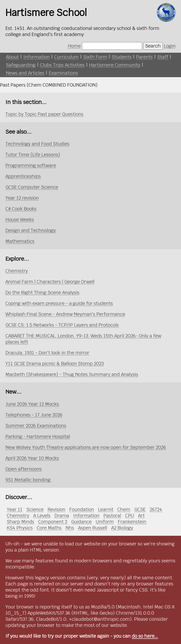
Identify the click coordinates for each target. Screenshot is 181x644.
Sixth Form (95, 57)
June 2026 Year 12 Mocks (32, 404)
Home (74, 46)
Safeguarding (21, 65)
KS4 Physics (20, 528)
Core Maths (49, 528)
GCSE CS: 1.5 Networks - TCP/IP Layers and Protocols (62, 325)
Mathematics (20, 241)
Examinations (63, 73)
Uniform (105, 522)
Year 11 (15, 509)
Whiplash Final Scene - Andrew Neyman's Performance (65, 314)
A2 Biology (122, 528)
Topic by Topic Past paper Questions (44, 114)
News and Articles (25, 73)
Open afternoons (24, 469)
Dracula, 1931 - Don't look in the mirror (47, 353)
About (12, 57)
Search (153, 46)
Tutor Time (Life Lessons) (33, 155)
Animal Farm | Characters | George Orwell (50, 282)
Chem (124, 509)
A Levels (42, 516)
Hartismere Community (115, 65)
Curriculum (66, 57)
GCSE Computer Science (32, 187)
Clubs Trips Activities (62, 65)
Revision (56, 509)
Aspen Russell (93, 528)
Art (141, 516)
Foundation (82, 509)
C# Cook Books (21, 209)
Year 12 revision (22, 198)
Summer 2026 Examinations (36, 426)
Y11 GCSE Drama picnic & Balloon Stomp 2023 (55, 364)
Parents (144, 57)
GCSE (140, 509)
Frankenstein (132, 522)
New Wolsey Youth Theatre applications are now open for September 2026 (86, 447)
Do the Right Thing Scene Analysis (42, 292)
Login (170, 46)
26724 (156, 509)
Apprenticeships (23, 176)
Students (122, 57)
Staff (163, 57)
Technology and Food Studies (37, 144)
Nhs (70, 528)
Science (35, 509)
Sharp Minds (21, 522)
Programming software (31, 165)
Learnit (106, 509)
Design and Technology (31, 230)
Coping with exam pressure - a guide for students (59, 303)
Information (37, 57)
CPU (130, 516)
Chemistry (17, 271)
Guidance (81, 522)
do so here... (145, 636)
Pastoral (112, 516)
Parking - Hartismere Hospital (38, 436)
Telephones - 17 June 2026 (34, 415)
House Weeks (20, 220)
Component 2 (53, 522)
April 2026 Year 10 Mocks (32, 458)
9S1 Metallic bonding (28, 480)
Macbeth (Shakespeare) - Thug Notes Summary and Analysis (72, 374)
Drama (62, 516)
